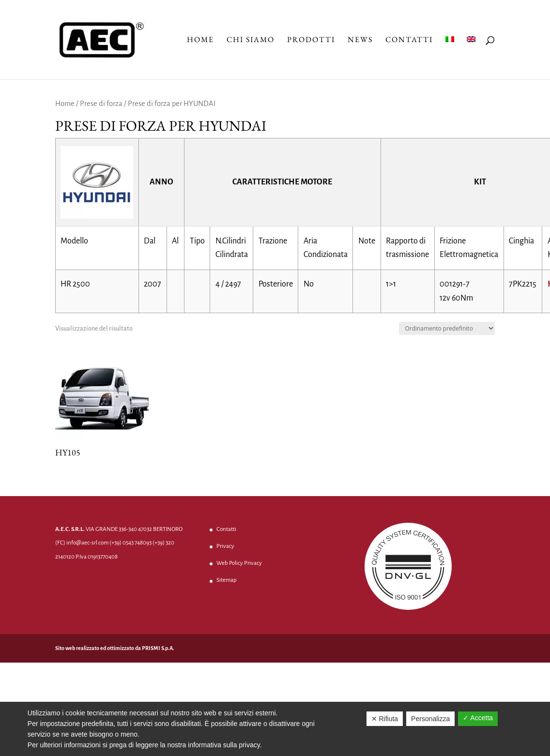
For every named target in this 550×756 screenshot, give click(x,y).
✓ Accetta (478, 718)
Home (200, 40)
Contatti (409, 40)
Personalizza (430, 719)
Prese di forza (101, 104)
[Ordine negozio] (447, 328)
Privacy (225, 546)
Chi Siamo (251, 40)
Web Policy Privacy (239, 563)
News (360, 40)
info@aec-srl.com (87, 543)
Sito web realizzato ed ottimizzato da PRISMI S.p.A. (115, 648)
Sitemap (227, 580)
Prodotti (311, 40)
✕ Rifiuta (385, 719)
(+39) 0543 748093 (130, 543)
